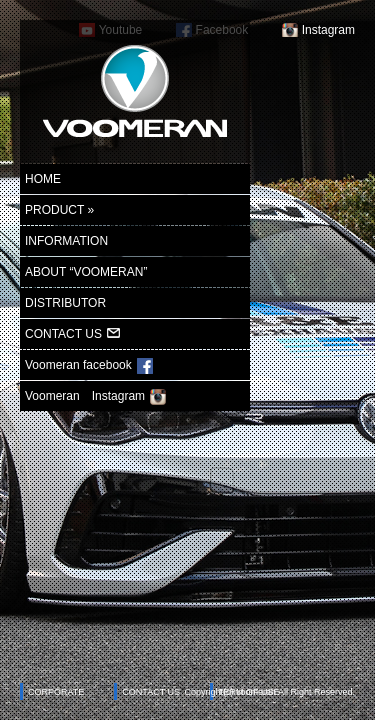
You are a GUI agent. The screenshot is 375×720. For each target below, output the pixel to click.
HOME (43, 179)
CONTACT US (72, 334)
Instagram (328, 30)
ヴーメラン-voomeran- (135, 91)
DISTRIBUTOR (65, 303)
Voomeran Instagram (95, 397)
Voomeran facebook (89, 366)
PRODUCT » (59, 210)
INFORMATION (66, 241)
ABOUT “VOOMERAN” (86, 272)
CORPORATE (56, 692)
